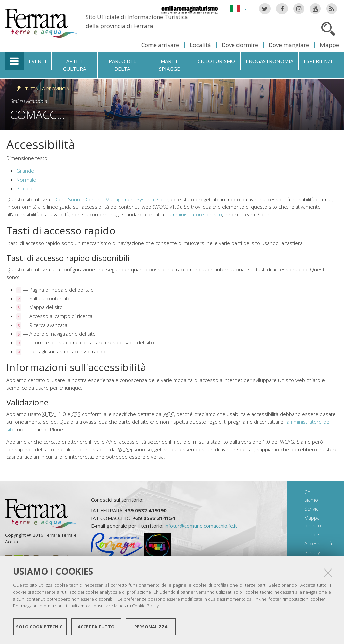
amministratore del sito (195, 214)
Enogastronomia (269, 61)
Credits (313, 534)
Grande (25, 171)
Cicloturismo (216, 61)
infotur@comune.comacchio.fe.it (201, 526)
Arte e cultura (75, 65)
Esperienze (319, 61)
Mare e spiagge (169, 65)
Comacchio (43, 115)
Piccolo (24, 188)
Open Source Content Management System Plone (111, 199)
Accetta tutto (96, 627)
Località (200, 45)
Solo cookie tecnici (40, 627)
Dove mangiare (289, 45)
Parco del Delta (122, 65)
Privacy (312, 552)
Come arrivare (160, 45)
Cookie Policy (145, 606)
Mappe (329, 45)
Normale (26, 180)
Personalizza (151, 627)
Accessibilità (318, 543)
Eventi (37, 61)
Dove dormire (240, 45)
